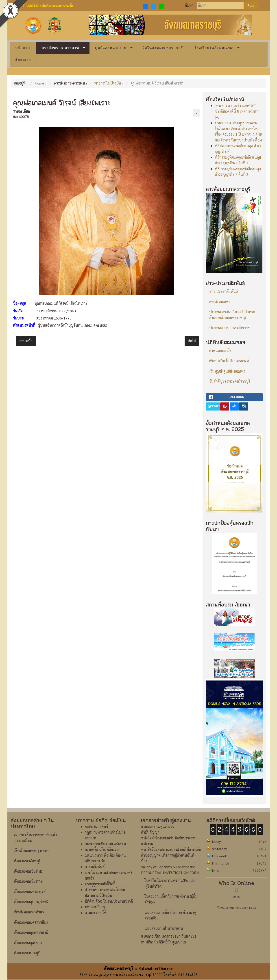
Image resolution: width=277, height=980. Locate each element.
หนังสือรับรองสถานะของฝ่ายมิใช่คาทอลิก (171, 849)
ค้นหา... (191, 5)
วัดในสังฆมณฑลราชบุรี (163, 48)
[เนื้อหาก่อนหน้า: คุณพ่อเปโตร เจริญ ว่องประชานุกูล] (26, 341)
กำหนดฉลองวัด (220, 351)
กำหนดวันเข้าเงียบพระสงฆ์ (229, 361)
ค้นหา (251, 5)
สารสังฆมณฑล (220, 302)
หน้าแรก (23, 48)
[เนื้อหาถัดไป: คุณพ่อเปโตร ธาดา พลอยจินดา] (192, 341)
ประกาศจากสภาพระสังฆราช (230, 328)
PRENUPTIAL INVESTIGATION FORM (170, 872)
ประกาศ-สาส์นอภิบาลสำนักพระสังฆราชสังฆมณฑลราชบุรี (232, 315)
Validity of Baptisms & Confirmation (168, 867)
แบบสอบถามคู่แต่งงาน (158, 827)
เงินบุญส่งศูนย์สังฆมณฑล (227, 371)
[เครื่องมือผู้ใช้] (196, 113)
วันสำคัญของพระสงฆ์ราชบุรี (230, 381)
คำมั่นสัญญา (150, 832)
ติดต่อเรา (23, 60)
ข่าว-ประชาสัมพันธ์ (224, 291)
